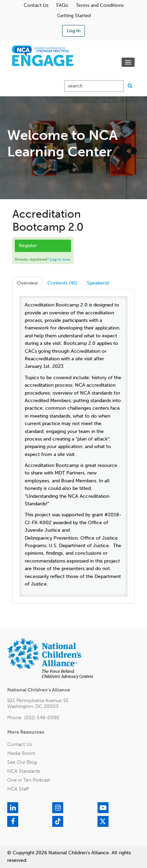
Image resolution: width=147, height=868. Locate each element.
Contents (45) (62, 283)
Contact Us (36, 5)
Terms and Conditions (100, 5)
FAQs (62, 5)
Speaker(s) (98, 283)
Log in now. (60, 259)
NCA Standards (24, 771)
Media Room (21, 753)
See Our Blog (22, 762)
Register (28, 246)
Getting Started (74, 16)
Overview (27, 283)
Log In (73, 31)
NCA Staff (18, 789)
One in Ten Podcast (29, 780)
